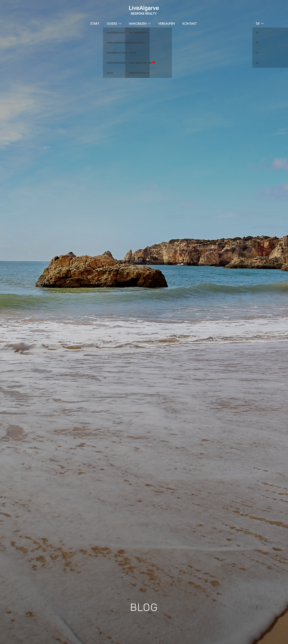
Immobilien (138, 23)
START (95, 23)
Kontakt (190, 23)
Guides (112, 23)
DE (258, 23)
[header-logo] (144, 10)
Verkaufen (167, 23)
